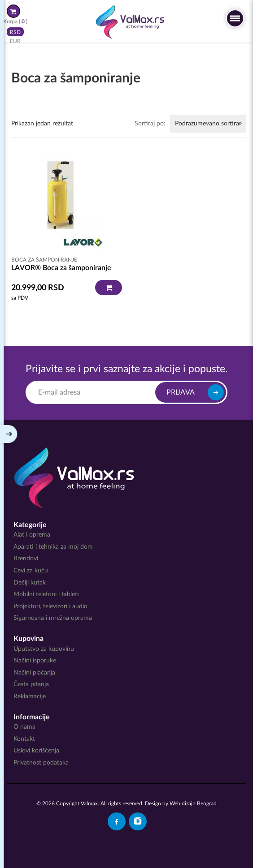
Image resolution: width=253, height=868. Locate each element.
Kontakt (24, 739)
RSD (15, 32)
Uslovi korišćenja (36, 751)
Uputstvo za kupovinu (44, 649)
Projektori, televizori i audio (50, 606)
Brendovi (26, 559)
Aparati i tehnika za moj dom (53, 547)
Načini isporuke (35, 661)
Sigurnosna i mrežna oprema (53, 618)
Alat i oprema (32, 535)
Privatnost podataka (41, 763)
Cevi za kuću (31, 571)
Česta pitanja (31, 684)
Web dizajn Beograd (193, 804)
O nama (24, 727)
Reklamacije (30, 696)
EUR (15, 41)
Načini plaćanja (34, 673)
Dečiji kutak (30, 583)
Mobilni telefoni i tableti (46, 594)
